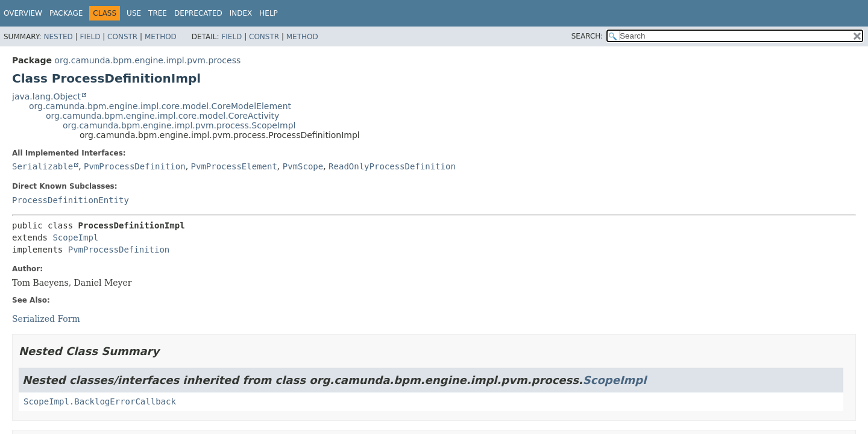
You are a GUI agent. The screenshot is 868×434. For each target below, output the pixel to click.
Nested (58, 37)
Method (161, 37)
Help (269, 13)
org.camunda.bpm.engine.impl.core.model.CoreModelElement (160, 106)
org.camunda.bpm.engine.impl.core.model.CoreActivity (162, 116)
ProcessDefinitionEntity (71, 200)
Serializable (42, 166)
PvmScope (303, 166)
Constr (122, 37)
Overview (23, 13)
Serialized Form (46, 319)
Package (66, 13)
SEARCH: (587, 36)
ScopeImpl (75, 237)
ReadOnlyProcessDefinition (392, 166)
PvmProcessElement (234, 166)
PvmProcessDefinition (135, 166)
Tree (158, 13)
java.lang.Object (46, 96)
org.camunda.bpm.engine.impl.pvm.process (147, 60)
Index (241, 13)
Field (90, 37)
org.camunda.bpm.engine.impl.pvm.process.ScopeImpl (179, 125)
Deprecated (198, 13)
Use (134, 13)
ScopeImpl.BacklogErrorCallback (100, 401)
